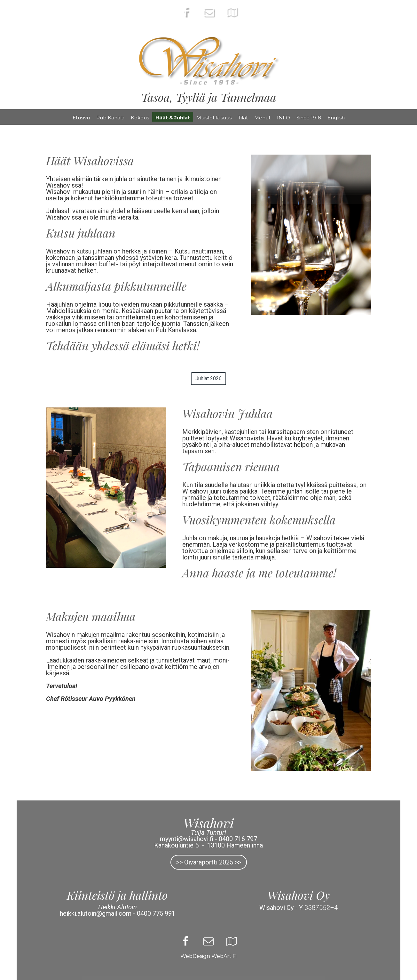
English (336, 118)
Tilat (243, 118)
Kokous (140, 118)
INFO (283, 118)
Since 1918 (309, 118)
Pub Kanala (110, 118)
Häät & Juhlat (173, 118)
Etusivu (81, 118)
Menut (262, 118)
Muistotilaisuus (214, 118)
